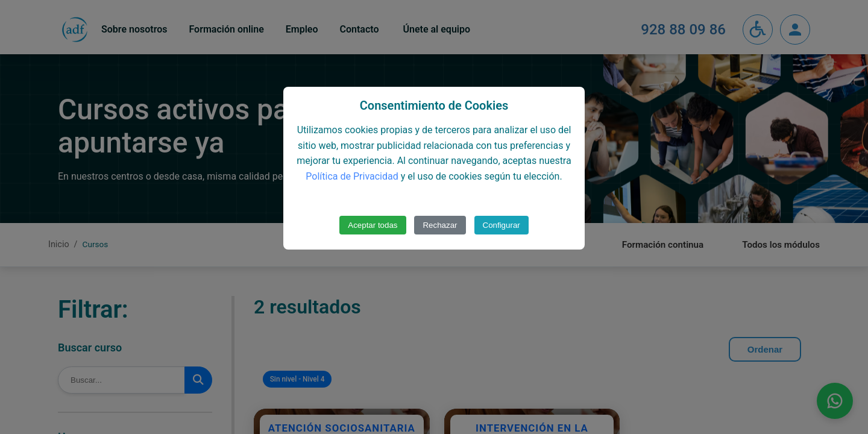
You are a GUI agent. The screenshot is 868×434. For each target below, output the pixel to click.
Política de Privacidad (352, 176)
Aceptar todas (373, 225)
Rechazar (440, 225)
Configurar (502, 225)
